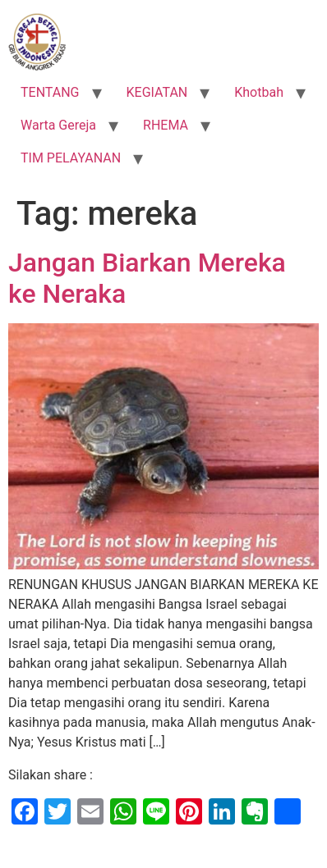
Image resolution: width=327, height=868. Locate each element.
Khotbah (259, 92)
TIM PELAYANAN (71, 158)
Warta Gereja (58, 125)
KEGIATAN (157, 92)
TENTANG (50, 92)
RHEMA (166, 125)
